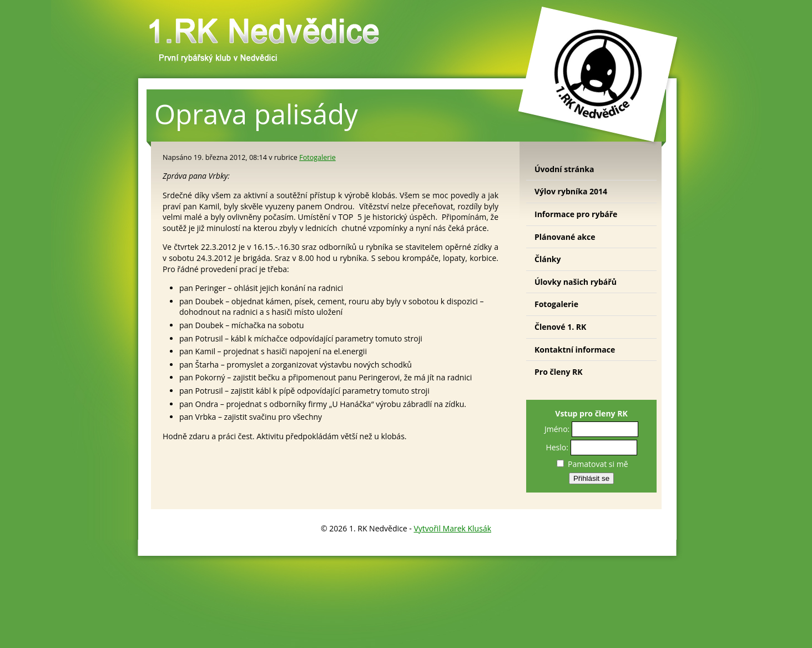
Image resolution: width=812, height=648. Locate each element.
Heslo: (557, 447)
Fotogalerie (317, 157)
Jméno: (557, 429)
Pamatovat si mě (592, 464)
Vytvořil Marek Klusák (452, 528)
